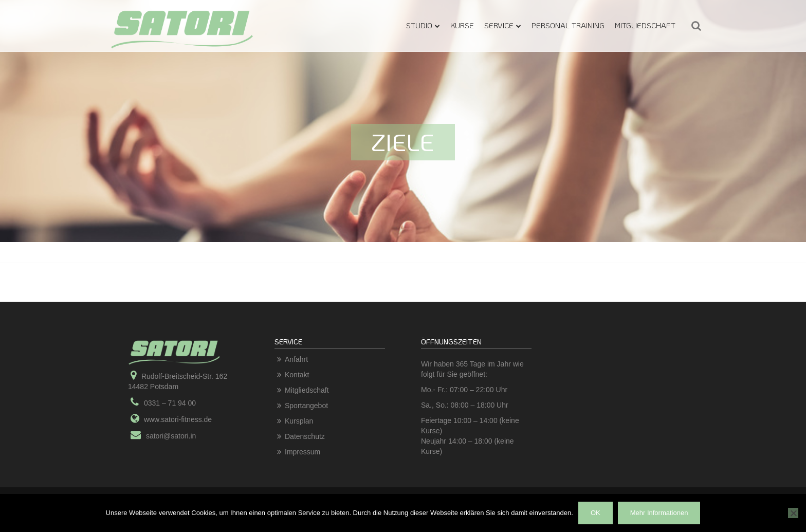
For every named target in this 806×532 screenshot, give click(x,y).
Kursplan (299, 421)
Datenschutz (305, 436)
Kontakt (297, 375)
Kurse (462, 25)
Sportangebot (306, 406)
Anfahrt (296, 359)
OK (596, 513)
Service (499, 25)
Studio (419, 25)
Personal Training (568, 25)
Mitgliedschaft (645, 25)
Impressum (303, 452)
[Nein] (793, 513)
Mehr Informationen (659, 513)
